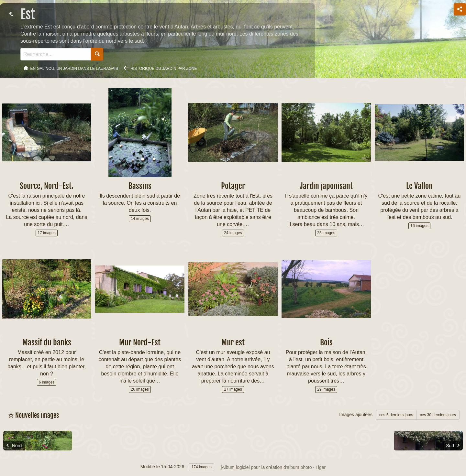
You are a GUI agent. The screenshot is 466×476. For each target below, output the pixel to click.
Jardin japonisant (326, 186)
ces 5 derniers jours (396, 415)
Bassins (140, 186)
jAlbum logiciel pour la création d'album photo (266, 467)
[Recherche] (56, 54)
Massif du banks (47, 342)
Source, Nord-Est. (47, 186)
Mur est (233, 342)
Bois (326, 342)
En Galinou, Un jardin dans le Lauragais (74, 69)
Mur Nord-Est (140, 342)
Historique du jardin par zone (164, 69)
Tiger (321, 467)
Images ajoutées (356, 415)
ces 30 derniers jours (438, 415)
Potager (233, 186)
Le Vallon (419, 186)
